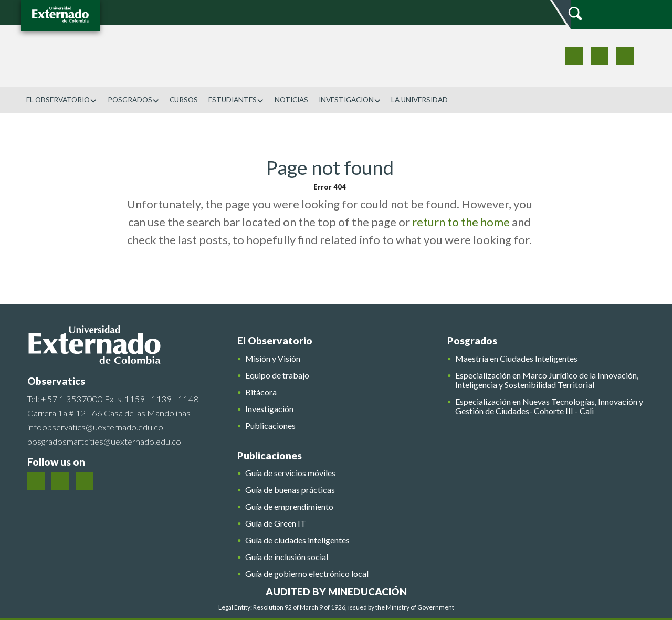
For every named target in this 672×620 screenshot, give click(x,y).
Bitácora (261, 392)
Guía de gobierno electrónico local (307, 574)
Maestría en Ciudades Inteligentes (516, 359)
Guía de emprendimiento (289, 507)
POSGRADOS (134, 100)
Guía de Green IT (276, 523)
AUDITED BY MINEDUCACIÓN (336, 591)
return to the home (461, 222)
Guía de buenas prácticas (290, 490)
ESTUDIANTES (236, 100)
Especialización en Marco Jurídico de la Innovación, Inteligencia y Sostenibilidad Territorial (547, 380)
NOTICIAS (291, 100)
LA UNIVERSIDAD (419, 100)
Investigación (269, 409)
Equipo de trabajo (277, 375)
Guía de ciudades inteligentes (297, 540)
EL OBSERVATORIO (62, 100)
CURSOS (184, 100)
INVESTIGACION (350, 100)
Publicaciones (270, 426)
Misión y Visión (273, 359)
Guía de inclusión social (287, 557)
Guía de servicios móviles (290, 473)
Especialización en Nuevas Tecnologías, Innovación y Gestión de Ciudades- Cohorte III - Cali (549, 406)
